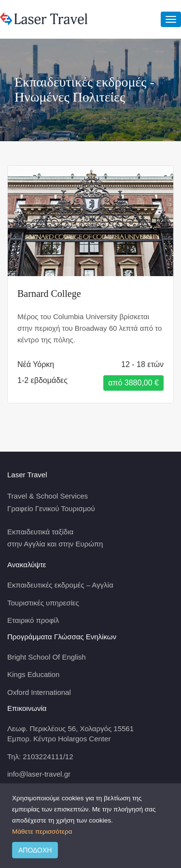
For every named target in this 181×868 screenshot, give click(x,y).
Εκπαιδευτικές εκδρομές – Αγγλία (60, 585)
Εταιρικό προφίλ (33, 620)
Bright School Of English (47, 657)
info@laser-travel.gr (39, 774)
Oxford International (39, 692)
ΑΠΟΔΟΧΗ (35, 850)
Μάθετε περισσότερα (42, 831)
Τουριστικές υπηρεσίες (43, 603)
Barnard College (49, 294)
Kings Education (33, 674)
